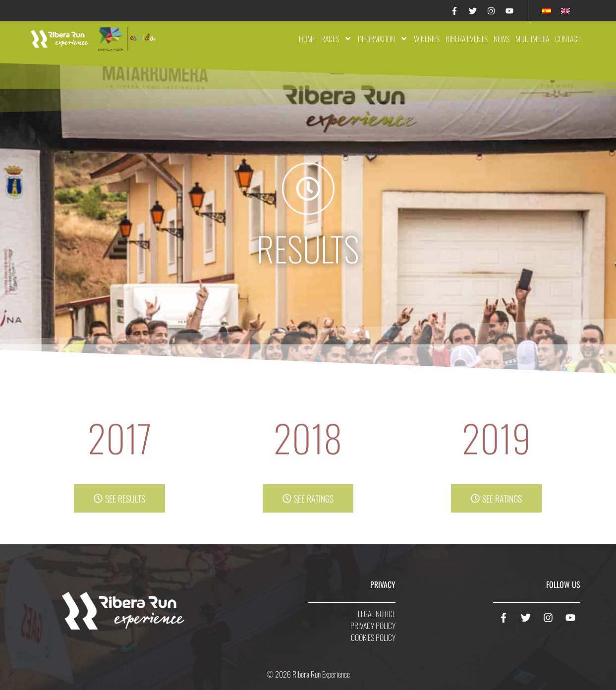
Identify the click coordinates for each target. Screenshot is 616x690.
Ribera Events (467, 39)
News (502, 39)
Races (336, 39)
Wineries (427, 39)
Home (307, 39)
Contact (568, 39)
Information (383, 39)
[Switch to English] (565, 11)
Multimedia (532, 39)
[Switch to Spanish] (547, 11)
